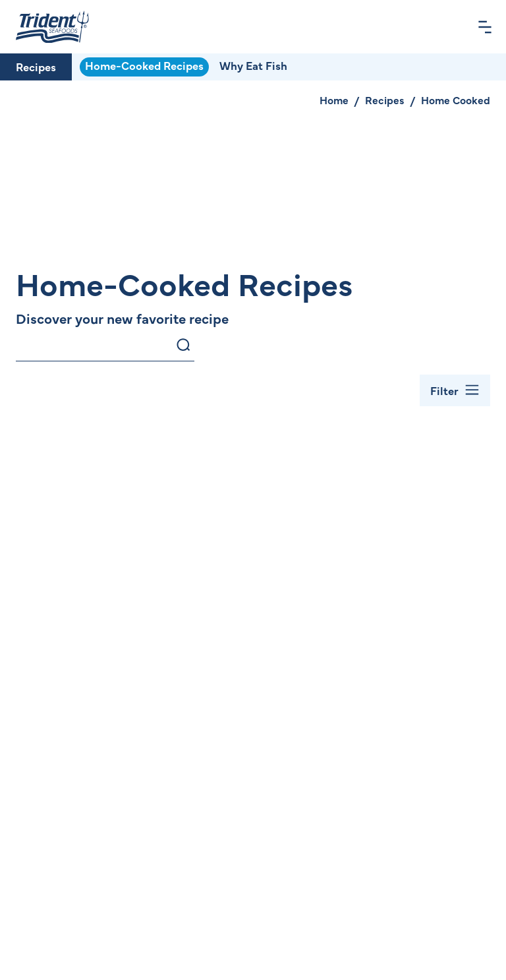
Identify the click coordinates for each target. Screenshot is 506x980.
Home (334, 100)
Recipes (36, 67)
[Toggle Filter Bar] (455, 390)
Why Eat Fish (253, 65)
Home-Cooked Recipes (144, 65)
